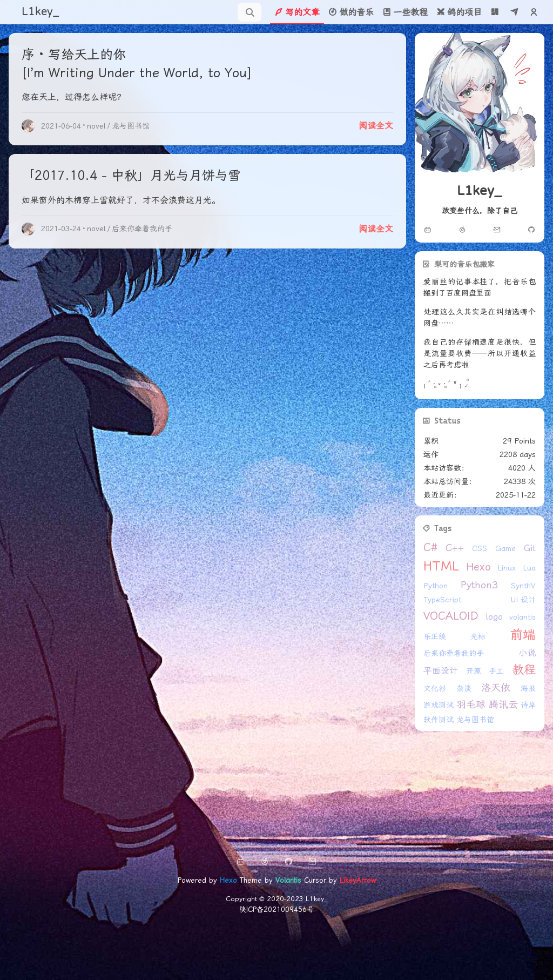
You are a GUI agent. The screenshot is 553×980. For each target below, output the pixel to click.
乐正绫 (435, 636)
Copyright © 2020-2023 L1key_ (276, 899)
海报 (528, 688)
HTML (441, 566)
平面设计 (441, 671)
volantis (522, 617)
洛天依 (496, 687)
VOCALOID (451, 616)
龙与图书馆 (131, 126)
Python (436, 586)
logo (494, 617)
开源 (474, 671)
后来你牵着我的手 (142, 229)
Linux (507, 568)
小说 (527, 653)
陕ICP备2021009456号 (276, 909)
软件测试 (439, 720)
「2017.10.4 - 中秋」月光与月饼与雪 (131, 176)
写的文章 (297, 12)
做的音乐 (351, 12)
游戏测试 (439, 705)
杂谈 (464, 688)
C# (430, 547)
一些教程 (405, 12)
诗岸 (528, 705)
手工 (496, 671)
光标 (478, 636)
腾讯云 (503, 704)
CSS (480, 548)
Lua (529, 568)
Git (530, 548)
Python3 (479, 585)
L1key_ (41, 12)
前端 (523, 635)
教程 (524, 670)
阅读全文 (376, 126)
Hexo (478, 567)
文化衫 (435, 688)
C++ (455, 548)
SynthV (523, 586)
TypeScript (442, 600)
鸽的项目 (459, 12)
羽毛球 (471, 704)
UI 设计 (523, 600)
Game (505, 548)
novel (96, 126)
